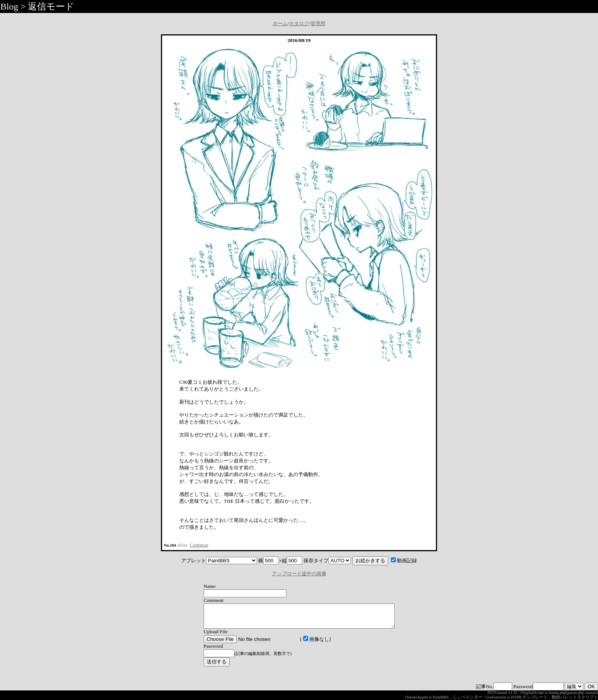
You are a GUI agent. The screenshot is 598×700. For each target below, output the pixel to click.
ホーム (280, 23)
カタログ (299, 23)
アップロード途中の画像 (299, 574)
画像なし (305, 644)
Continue (199, 545)
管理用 (318, 23)
